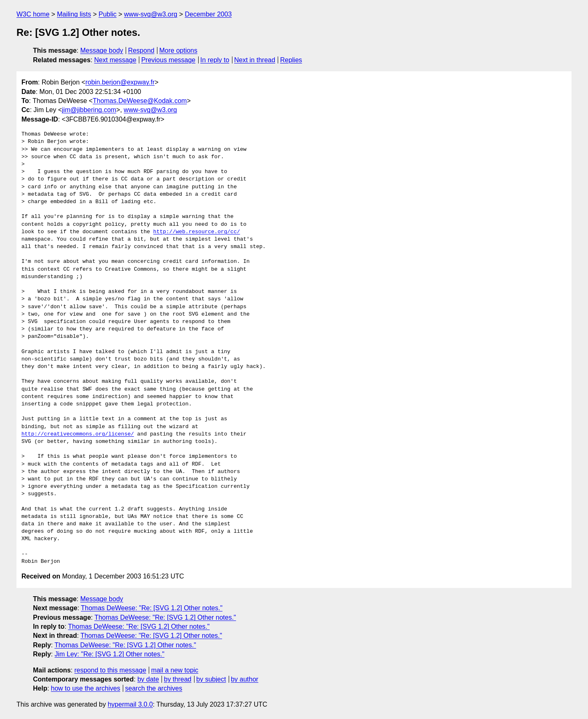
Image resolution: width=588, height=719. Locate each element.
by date (148, 679)
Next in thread (255, 60)
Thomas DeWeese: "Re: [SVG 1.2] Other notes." (152, 608)
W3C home (33, 14)
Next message (115, 60)
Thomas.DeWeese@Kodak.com (140, 101)
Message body (102, 50)
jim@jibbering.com (89, 110)
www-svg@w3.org (151, 14)
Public (108, 14)
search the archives (154, 688)
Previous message (169, 60)
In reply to (215, 60)
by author (245, 679)
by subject (211, 679)
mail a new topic (175, 670)
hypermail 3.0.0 (130, 704)
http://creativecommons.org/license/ (78, 434)
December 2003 (208, 14)
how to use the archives (86, 688)
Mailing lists (74, 14)
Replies (291, 60)
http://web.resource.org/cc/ (197, 232)
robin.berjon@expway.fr (120, 82)
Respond (141, 50)
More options (179, 50)
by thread (178, 679)
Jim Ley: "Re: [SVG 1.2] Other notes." (109, 654)
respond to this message (110, 670)
